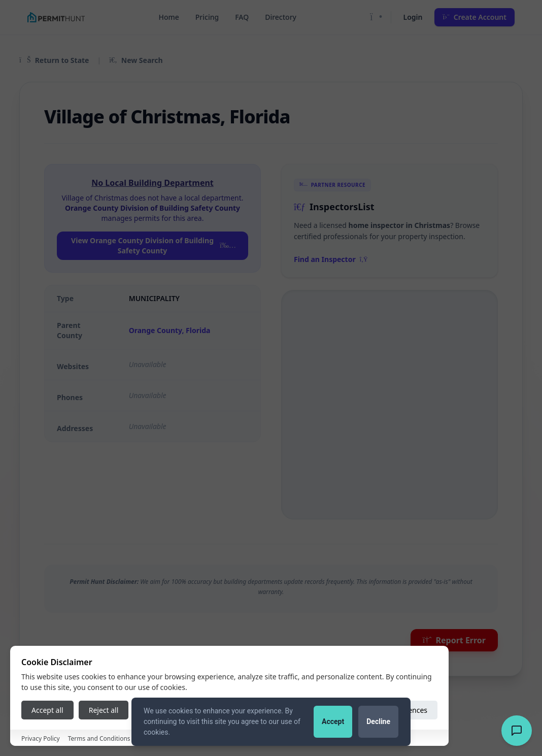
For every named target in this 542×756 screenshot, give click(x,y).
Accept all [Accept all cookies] (47, 710)
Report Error (454, 640)
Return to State (54, 60)
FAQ (242, 17)
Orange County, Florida (170, 330)
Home (168, 17)
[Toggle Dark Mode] (376, 17)
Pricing (207, 17)
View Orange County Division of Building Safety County (154, 245)
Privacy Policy (41, 738)
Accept (333, 721)
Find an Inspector (331, 259)
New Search (136, 60)
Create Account (475, 17)
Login (413, 17)
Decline (378, 721)
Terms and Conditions (99, 738)
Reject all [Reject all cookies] (104, 710)
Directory (281, 17)
